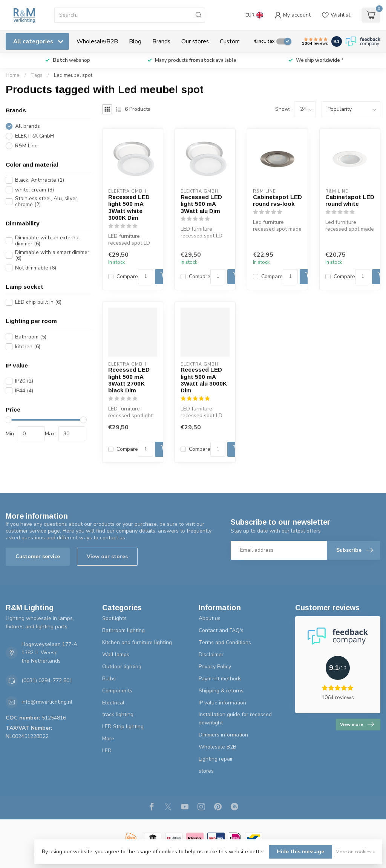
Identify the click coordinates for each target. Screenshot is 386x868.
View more (357, 724)
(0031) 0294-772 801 (47, 680)
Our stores (195, 41)
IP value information (222, 703)
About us (210, 618)
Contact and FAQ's (221, 630)
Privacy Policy (215, 667)
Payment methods (220, 679)
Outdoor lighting (122, 667)
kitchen (28, 347)
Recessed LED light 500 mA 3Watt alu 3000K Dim (204, 380)
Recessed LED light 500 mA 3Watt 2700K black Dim (129, 380)
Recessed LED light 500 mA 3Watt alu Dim (201, 204)
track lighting (118, 714)
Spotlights (114, 618)
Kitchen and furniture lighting (137, 642)
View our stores (107, 556)
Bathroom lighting (123, 630)
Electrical (113, 703)
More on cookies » (355, 852)
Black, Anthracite (40, 180)
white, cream (34, 190)
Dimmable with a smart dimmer (52, 255)
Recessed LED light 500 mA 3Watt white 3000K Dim (129, 207)
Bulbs (109, 679)
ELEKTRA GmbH (34, 136)
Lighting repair (216, 759)
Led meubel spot (73, 75)
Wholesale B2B (218, 747)
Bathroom (31, 337)
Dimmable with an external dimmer (47, 241)
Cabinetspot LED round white (350, 200)
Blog (135, 41)
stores (206, 771)
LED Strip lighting (123, 726)
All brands (28, 126)
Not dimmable (36, 268)
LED (107, 751)
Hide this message (300, 852)
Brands (161, 41)
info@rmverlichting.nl (47, 702)
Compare (127, 276)
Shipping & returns (221, 691)
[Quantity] (146, 277)
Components (117, 691)
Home (13, 75)
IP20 (24, 381)
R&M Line (26, 146)
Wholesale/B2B (97, 41)
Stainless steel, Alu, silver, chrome (47, 201)
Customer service (38, 556)
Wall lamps (116, 654)
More (108, 739)
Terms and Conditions (225, 642)
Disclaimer (211, 654)
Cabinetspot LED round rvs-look (277, 200)
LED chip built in (38, 302)
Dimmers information (223, 735)
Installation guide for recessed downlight (235, 719)
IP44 (24, 391)
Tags (37, 75)
